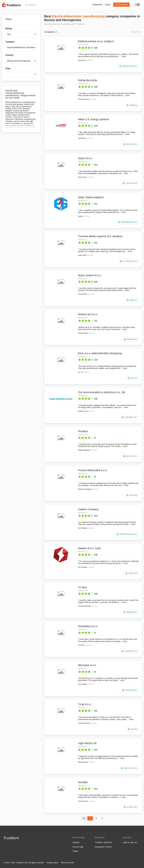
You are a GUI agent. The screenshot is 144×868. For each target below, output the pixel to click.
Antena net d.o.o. (88, 314)
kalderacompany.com (127, 534)
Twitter (75, 851)
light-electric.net (129, 768)
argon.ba (132, 300)
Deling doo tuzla (87, 80)
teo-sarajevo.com (128, 261)
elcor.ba (132, 378)
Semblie (83, 782)
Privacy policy (52, 863)
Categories (97, 5)
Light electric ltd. (88, 743)
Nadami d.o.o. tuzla (89, 548)
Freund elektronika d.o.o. (93, 470)
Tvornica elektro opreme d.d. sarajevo (100, 236)
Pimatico (83, 431)
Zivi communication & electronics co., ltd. (102, 392)
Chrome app (78, 847)
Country (9, 55)
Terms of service (67, 863)
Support (76, 842)
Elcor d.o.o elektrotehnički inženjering (100, 353)
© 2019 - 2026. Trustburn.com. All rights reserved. (24, 863)
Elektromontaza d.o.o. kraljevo (96, 41)
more (124, 56)
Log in (108, 5)
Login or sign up (130, 842)
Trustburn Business (104, 842)
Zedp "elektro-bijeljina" (91, 197)
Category (10, 42)
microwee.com (129, 690)
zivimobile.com (129, 417)
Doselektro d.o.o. (88, 626)
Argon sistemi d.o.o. (90, 275)
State (8, 68)
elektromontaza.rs (128, 66)
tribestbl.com (130, 612)
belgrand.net (130, 339)
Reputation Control (103, 847)
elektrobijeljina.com (127, 222)
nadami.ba (131, 573)
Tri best (82, 587)
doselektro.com (129, 651)
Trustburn (11, 838)
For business (121, 5)
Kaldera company (88, 509)
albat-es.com (130, 144)
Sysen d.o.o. (85, 158)
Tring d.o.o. (85, 704)
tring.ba (132, 729)
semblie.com (130, 807)
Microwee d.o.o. (87, 665)
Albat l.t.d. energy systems (94, 119)
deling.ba (131, 105)
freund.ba (131, 495)
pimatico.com (130, 456)
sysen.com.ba (130, 183)
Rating (9, 28)
